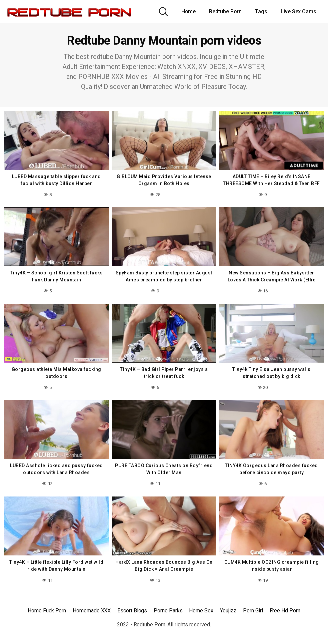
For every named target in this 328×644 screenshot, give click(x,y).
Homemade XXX (92, 611)
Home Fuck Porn (47, 611)
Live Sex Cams (298, 11)
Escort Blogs (132, 611)
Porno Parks (168, 611)
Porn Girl (253, 611)
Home (189, 11)
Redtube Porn (225, 11)
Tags (261, 11)
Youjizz (228, 611)
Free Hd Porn (285, 611)
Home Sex (201, 611)
